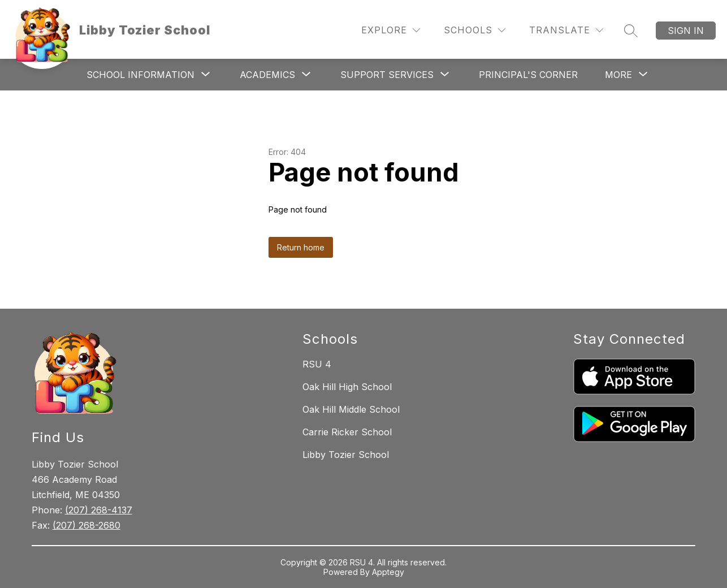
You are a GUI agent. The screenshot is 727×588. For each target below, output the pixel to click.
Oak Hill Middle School (351, 409)
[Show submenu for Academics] (267, 75)
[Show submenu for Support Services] (387, 75)
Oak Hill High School (347, 387)
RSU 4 (317, 364)
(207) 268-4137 (99, 510)
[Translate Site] (566, 30)
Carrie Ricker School (347, 432)
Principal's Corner (528, 75)
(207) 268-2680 (86, 525)
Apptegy (388, 572)
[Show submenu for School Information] (140, 75)
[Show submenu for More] (618, 75)
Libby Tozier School (346, 455)
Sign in (686, 31)
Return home (301, 247)
